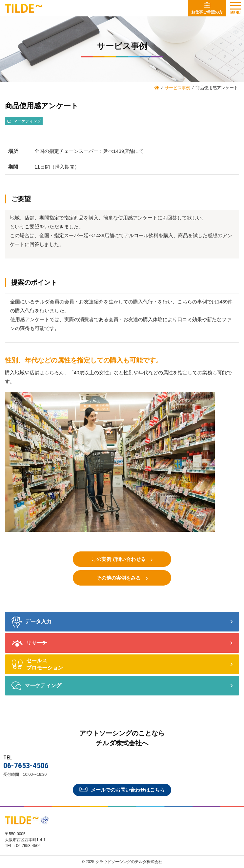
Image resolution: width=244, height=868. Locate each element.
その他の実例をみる (122, 578)
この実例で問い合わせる (122, 559)
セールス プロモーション (37, 664)
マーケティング (36, 686)
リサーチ (29, 643)
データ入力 (31, 622)
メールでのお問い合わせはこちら (122, 790)
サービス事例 (177, 88)
